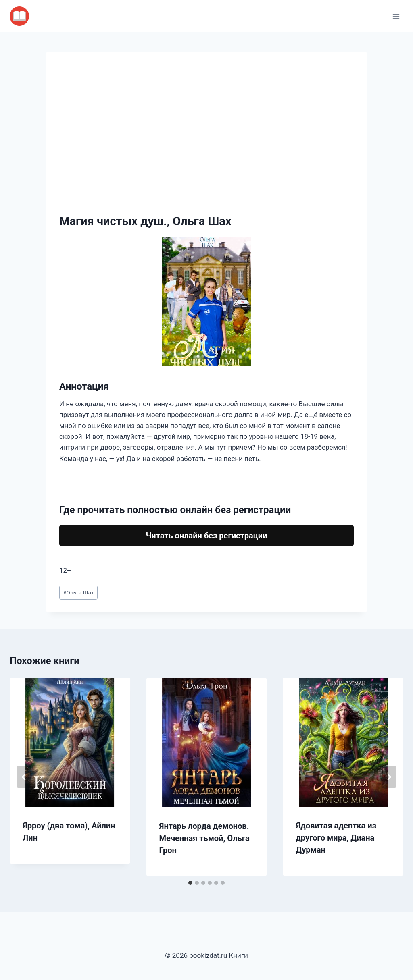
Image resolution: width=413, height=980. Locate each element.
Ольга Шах (78, 592)
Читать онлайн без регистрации (206, 536)
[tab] (190, 883)
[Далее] (389, 777)
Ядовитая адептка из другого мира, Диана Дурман (336, 838)
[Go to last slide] (24, 777)
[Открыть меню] (396, 16)
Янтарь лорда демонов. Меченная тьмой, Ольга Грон (204, 838)
